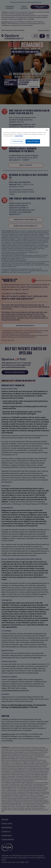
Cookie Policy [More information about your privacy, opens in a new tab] (19, 136)
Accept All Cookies (33, 141)
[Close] (47, 130)
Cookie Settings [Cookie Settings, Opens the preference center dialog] (18, 141)
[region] (26, 137)
